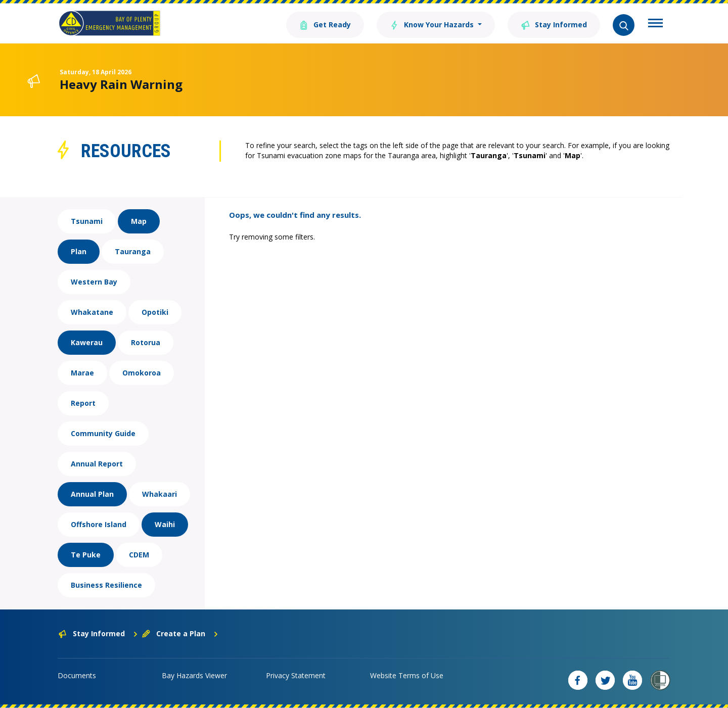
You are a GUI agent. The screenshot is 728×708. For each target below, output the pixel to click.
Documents (77, 675)
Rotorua (146, 342)
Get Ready (325, 24)
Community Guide (103, 433)
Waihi (165, 524)
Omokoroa (142, 373)
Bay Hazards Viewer (194, 675)
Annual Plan (92, 494)
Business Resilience (106, 585)
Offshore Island (99, 524)
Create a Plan (180, 633)
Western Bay (94, 282)
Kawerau (87, 342)
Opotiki (155, 312)
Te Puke (86, 555)
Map (139, 221)
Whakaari (160, 494)
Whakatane (92, 312)
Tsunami (87, 221)
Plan (79, 251)
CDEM (139, 555)
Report (83, 403)
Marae (82, 373)
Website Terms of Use (407, 675)
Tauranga (133, 251)
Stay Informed (554, 24)
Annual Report (97, 464)
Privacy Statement (296, 675)
